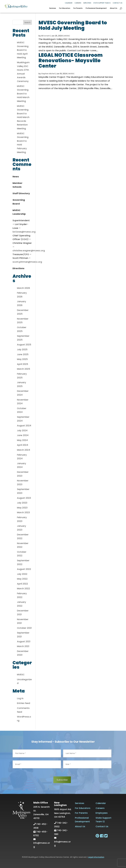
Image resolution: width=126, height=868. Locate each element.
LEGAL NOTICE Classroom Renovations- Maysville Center (71, 60)
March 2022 (23, 588)
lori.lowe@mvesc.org (24, 232)
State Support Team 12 (102, 3)
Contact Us (118, 3)
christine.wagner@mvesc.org (29, 251)
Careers (78, 3)
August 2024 (24, 426)
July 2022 (22, 574)
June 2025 (23, 354)
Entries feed (24, 703)
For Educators (65, 8)
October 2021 (24, 628)
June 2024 (23, 435)
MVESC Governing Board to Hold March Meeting (23, 94)
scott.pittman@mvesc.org (27, 262)
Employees (87, 3)
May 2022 (22, 579)
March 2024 (24, 450)
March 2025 (24, 369)
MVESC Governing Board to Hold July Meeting (73, 25)
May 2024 (22, 440)
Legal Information (96, 857)
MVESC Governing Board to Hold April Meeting (23, 50)
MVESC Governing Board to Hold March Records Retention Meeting (23, 117)
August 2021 (24, 641)
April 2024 (23, 445)
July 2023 (22, 503)
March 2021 (23, 646)
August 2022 (24, 569)
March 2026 (23, 288)
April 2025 (23, 364)
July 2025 (22, 349)
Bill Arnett (46, 36)
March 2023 (23, 512)
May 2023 (22, 508)
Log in (20, 698)
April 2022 (22, 584)
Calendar (69, 3)
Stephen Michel (48, 74)
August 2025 (24, 345)
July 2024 (22, 430)
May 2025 (22, 359)
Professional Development (96, 8)
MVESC (67, 36)
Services (53, 8)
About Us (114, 8)
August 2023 (24, 498)
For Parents (78, 8)
